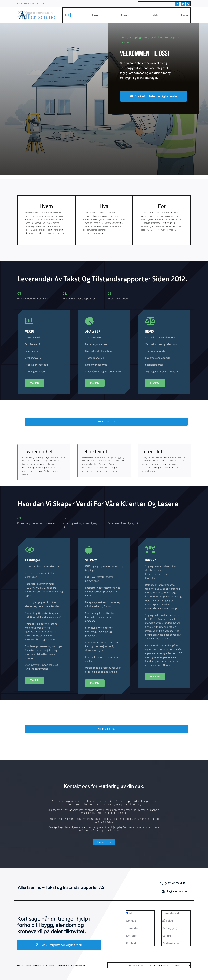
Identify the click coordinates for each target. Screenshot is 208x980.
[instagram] (183, 4)
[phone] (188, 4)
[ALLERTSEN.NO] (36, 11)
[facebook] (177, 4)
